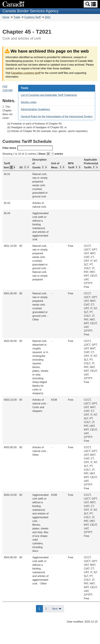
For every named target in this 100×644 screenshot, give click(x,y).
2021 (48, 17)
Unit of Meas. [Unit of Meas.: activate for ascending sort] (58, 165)
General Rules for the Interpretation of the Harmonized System (57, 116)
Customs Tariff (33, 17)
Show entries (51, 154)
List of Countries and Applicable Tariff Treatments (49, 95)
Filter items (28, 148)
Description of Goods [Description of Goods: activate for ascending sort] (40, 164)
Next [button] (55, 609)
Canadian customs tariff (26, 73)
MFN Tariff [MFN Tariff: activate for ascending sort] (75, 165)
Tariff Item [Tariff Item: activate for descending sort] (10, 165)
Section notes (29, 102)
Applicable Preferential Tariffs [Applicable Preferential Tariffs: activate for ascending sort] (91, 164)
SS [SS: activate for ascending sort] (25, 167)
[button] (91, 4)
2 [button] (48, 608)
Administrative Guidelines (35, 109)
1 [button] (41, 608)
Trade (17, 17)
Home (6, 17)
